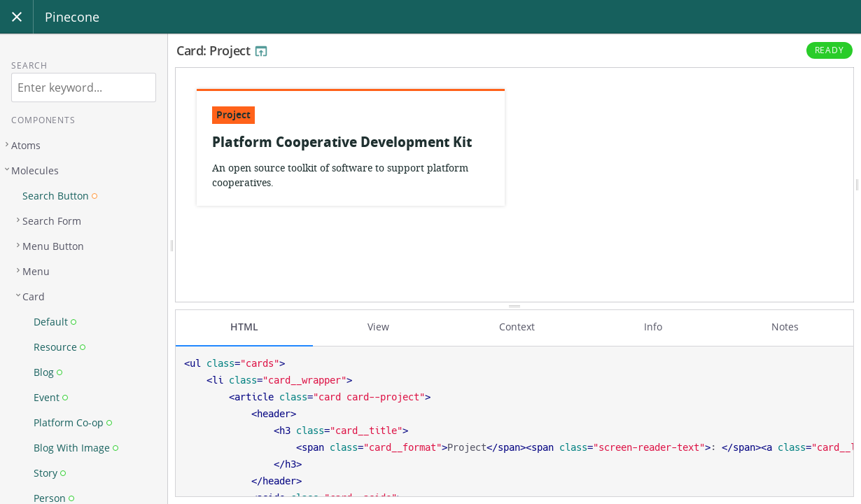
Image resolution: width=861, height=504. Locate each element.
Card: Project (223, 50)
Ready (830, 50)
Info (653, 327)
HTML (244, 327)
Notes (785, 327)
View (378, 327)
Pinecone (72, 17)
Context (517, 327)
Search (29, 65)
